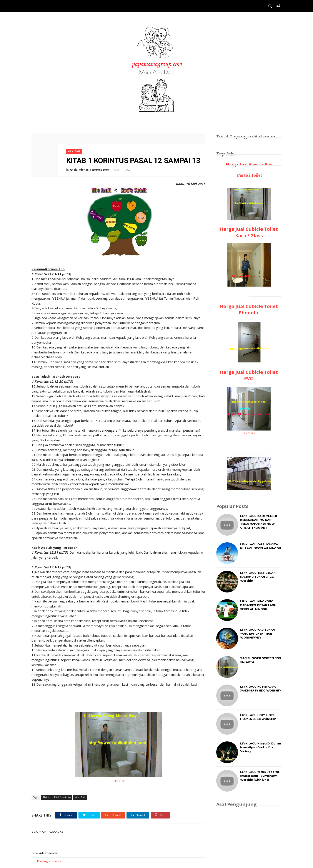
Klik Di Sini (119, 781)
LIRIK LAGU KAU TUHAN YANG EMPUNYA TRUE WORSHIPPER (257, 634)
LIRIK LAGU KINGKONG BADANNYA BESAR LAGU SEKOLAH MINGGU (258, 605)
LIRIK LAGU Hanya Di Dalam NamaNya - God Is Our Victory (261, 747)
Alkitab (74, 151)
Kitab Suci (80, 797)
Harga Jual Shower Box (249, 165)
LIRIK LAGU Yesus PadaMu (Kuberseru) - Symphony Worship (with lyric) (260, 776)
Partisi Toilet (249, 175)
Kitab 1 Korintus (62, 797)
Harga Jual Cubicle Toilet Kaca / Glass (249, 232)
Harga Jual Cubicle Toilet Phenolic (249, 309)
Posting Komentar (50, 861)
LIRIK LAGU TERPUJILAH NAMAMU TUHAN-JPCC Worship (258, 577)
